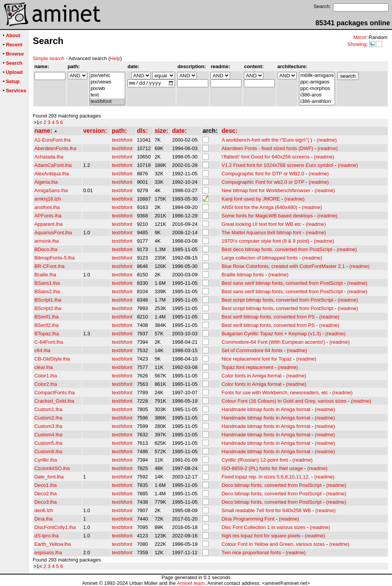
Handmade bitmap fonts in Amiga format (266, 409)
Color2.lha (46, 384)
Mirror (360, 37)
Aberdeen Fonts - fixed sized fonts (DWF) (267, 148)
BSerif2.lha (47, 325)
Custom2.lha (48, 418)
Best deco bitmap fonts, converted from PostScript (277, 249)
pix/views (107, 82)
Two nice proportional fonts (251, 553)
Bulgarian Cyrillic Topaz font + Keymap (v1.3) (271, 334)
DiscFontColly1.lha (55, 527)
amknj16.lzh (48, 199)
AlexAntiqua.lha (52, 174)
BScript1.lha (48, 300)
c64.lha (42, 350)
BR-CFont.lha (50, 266)
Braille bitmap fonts (243, 275)
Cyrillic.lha (46, 460)
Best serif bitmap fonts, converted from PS (268, 317)
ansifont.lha (47, 207)
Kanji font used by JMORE (251, 199)
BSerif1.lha (47, 317)
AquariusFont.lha (53, 233)
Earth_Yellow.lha (53, 544)
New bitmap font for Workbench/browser (266, 190)
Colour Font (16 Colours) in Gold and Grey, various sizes (284, 401)
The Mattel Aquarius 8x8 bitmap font (261, 233)
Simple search (49, 58)
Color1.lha (46, 376)
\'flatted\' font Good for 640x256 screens (266, 157)
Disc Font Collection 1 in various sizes (264, 527)
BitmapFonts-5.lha (55, 258)
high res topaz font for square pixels (261, 536)
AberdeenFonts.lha (56, 148)
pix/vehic (107, 76)
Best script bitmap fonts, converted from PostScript (278, 300)
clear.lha (44, 367)
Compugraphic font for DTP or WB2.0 (263, 174)
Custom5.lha (48, 443)
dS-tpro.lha (47, 536)
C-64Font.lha (49, 342)
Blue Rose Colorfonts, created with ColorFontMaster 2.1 (283, 266)
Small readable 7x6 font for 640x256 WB (266, 510)
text (107, 95)
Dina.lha (44, 519)
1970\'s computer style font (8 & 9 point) (265, 241)
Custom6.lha (48, 451)
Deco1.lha (46, 485)
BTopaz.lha (47, 334)
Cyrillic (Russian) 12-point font (255, 460)
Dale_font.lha (49, 477)
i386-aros (317, 95)
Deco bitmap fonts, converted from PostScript (272, 485)
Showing (357, 44)
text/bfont (107, 102)
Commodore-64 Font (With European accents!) (273, 342)
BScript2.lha (48, 308)
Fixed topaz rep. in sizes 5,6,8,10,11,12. (266, 477)
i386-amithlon (317, 102)
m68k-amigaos (317, 76)
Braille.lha (45, 275)
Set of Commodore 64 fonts (252, 350)
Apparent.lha (49, 224)
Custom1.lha (48, 409)
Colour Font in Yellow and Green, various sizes (273, 544)
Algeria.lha (46, 182)
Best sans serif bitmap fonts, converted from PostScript (282, 283)
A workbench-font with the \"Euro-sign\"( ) (267, 140)
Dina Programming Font (248, 519)
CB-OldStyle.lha (52, 359)
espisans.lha (48, 553)
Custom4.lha (48, 435)
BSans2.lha (47, 291)
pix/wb (107, 89)
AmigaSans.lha (51, 190)
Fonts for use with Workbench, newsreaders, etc (275, 393)
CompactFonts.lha (55, 393)
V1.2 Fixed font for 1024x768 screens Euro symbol (278, 165)
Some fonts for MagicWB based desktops (267, 216)
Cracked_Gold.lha (54, 401)
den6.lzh (44, 510)
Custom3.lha (48, 426)
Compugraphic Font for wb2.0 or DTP (263, 182)
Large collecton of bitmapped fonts (260, 258)
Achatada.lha (49, 157)
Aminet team (191, 583)
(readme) (327, 140)
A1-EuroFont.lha (53, 140)
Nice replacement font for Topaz (257, 359)
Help (115, 58)
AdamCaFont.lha (53, 165)
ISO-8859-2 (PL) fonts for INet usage (262, 468)
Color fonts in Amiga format (252, 376)
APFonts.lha (48, 216)
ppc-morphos (317, 89)
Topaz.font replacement (247, 367)
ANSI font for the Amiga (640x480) (260, 207)
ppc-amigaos (317, 82)
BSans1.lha (47, 283)
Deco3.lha (46, 502)
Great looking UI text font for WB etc (261, 224)
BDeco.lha (46, 249)
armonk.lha (47, 241)
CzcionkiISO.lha (52, 468)
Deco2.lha (46, 494)
